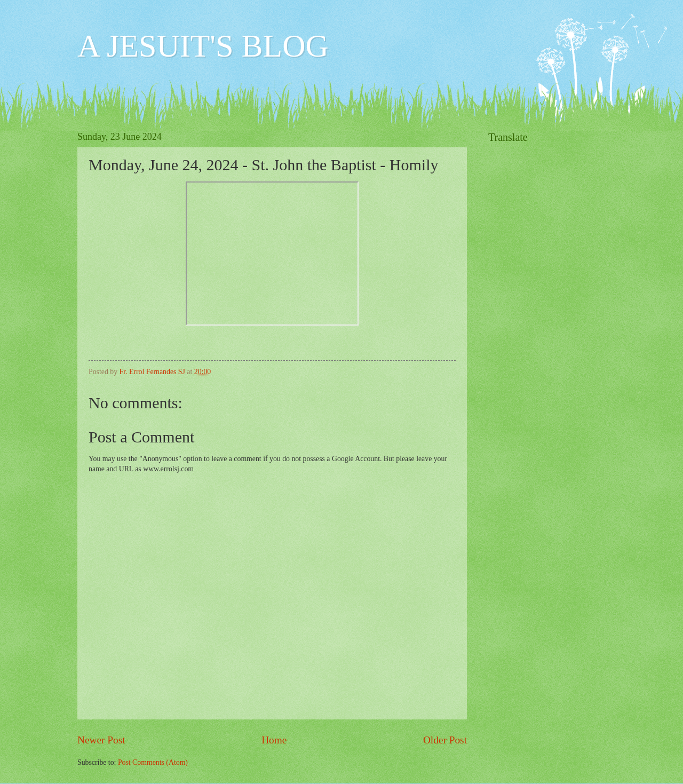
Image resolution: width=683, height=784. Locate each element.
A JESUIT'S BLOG (203, 46)
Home (274, 740)
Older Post (445, 740)
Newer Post (101, 740)
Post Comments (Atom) (153, 762)
